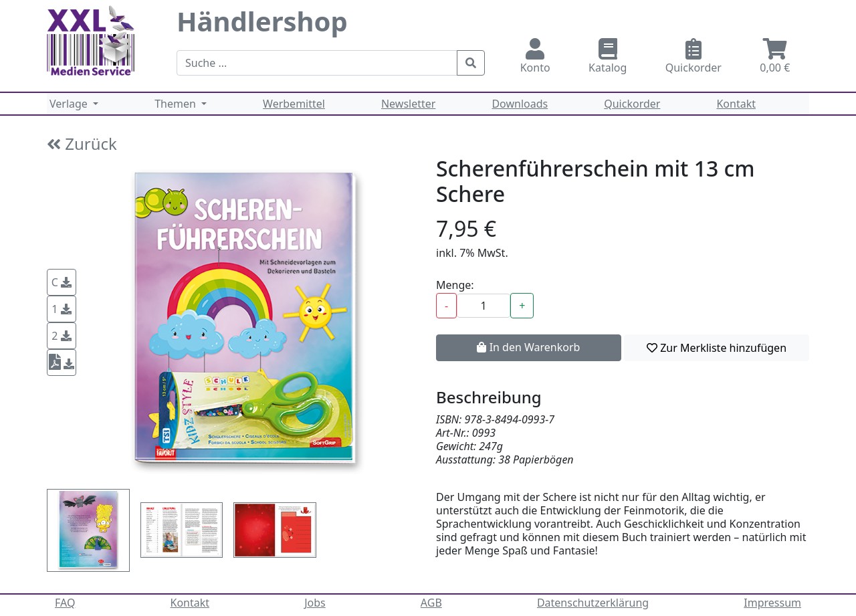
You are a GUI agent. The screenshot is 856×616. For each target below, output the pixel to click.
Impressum (772, 603)
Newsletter (408, 104)
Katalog (608, 57)
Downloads (520, 104)
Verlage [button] (70, 104)
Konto (535, 57)
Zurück (82, 143)
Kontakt (736, 104)
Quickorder (693, 57)
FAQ (65, 603)
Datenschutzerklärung (593, 603)
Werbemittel (294, 104)
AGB (431, 603)
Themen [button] (177, 104)
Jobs (315, 603)
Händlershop (262, 21)
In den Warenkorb (528, 347)
